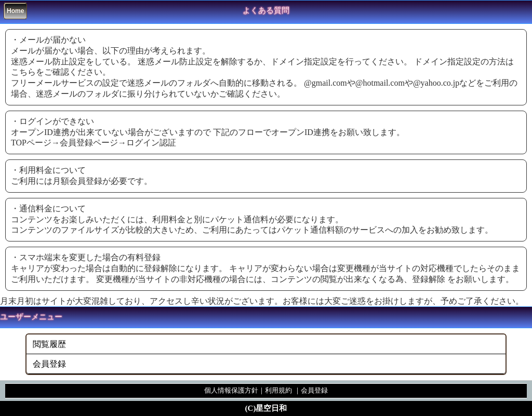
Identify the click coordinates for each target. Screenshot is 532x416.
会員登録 (49, 364)
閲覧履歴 (49, 344)
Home (15, 11)
